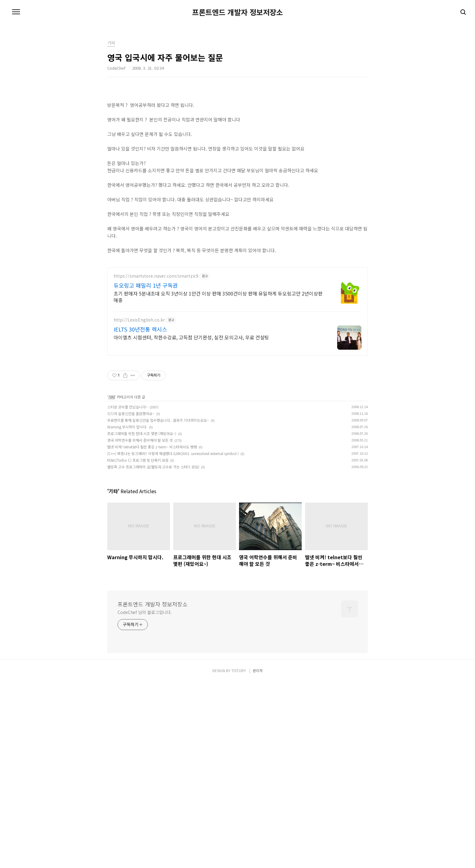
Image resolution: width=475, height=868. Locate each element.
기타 (111, 583)
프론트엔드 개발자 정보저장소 (237, 12)
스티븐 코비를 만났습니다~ (128, 593)
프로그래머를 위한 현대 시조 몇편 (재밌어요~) (142, 619)
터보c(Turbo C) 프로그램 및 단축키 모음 (138, 646)
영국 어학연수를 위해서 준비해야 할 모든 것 (140, 626)
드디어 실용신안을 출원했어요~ (131, 599)
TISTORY (239, 856)
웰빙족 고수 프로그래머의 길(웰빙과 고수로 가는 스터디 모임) (153, 653)
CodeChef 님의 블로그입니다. (145, 798)
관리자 (258, 856)
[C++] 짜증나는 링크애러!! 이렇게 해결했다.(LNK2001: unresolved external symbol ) (173, 639)
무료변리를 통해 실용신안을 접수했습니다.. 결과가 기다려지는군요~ (158, 606)
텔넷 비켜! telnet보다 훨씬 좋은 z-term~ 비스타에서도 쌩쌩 (152, 633)
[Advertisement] (237, 138)
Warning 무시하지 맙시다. (127, 613)
